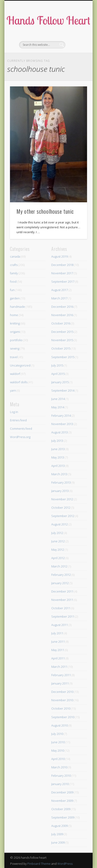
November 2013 (62, 424)
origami (15, 332)
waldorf (15, 374)
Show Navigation (76, 42)
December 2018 (62, 265)
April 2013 (58, 466)
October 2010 (61, 708)
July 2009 (57, 834)
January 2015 (60, 382)
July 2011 (57, 633)
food (13, 282)
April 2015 (58, 374)
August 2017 (60, 290)
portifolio (16, 340)
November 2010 (62, 700)
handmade (18, 307)
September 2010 (63, 717)
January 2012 (60, 583)
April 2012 (58, 558)
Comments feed (21, 429)
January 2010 (60, 784)
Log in (14, 412)
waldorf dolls (19, 382)
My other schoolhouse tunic (45, 211)
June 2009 (58, 842)
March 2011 (59, 667)
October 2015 (61, 348)
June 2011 (58, 642)
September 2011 (63, 616)
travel (14, 357)
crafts (14, 265)
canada (15, 256)
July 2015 (57, 365)
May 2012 (58, 550)
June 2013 (58, 449)
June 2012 (58, 541)
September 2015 (63, 357)
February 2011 (61, 675)
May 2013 (58, 457)
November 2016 (62, 315)
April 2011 (58, 658)
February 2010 (61, 776)
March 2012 (59, 566)
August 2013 (60, 432)
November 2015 (62, 340)
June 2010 (58, 742)
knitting (15, 323)
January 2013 (60, 491)
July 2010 (57, 734)
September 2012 (63, 516)
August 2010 (60, 725)
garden (15, 298)
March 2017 (59, 298)
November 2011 (62, 600)
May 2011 (58, 650)
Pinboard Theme (39, 864)
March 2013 (59, 474)
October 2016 (61, 323)
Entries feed (18, 420)
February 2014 (61, 416)
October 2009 (61, 809)
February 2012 (61, 575)
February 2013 (61, 482)
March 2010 (59, 767)
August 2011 (60, 625)
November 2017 (62, 273)
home (14, 315)
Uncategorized (20, 365)
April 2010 (58, 759)
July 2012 (57, 533)
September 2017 (63, 282)
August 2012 (60, 524)
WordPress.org (20, 437)
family (14, 273)
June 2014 (58, 399)
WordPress (65, 864)
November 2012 (62, 499)
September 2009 (63, 817)
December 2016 (62, 307)
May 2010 (58, 750)
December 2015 (62, 332)
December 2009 (62, 792)
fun (12, 290)
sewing (15, 348)
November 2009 (62, 801)
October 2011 (61, 608)
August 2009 (60, 826)
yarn (13, 390)
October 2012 (61, 508)
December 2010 (62, 692)
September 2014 (63, 390)
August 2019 (60, 256)
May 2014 (58, 407)
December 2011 (62, 591)
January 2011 (60, 683)
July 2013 (57, 441)
